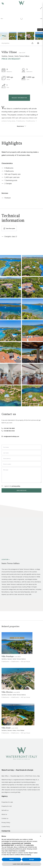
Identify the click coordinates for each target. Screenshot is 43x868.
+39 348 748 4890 (8, 428)
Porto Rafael (21, 730)
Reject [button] (12, 859)
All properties (5, 43)
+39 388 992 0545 (8, 431)
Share (32, 43)
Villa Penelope (8, 656)
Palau (14, 730)
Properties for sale (7, 802)
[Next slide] (41, 19)
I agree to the (12, 486)
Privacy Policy (6, 822)
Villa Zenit (6, 728)
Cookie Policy (6, 827)
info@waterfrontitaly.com (11, 436)
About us (4, 814)
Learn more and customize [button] (21, 864)
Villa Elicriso (7, 692)
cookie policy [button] (30, 845)
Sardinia (4, 56)
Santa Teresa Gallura (22, 56)
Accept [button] (32, 859)
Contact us (5, 818)
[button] (4, 36)
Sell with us (5, 810)
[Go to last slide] (2, 19)
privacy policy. (16, 486)
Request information (19, 98)
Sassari (11, 56)
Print (38, 43)
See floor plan (9, 228)
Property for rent (7, 806)
